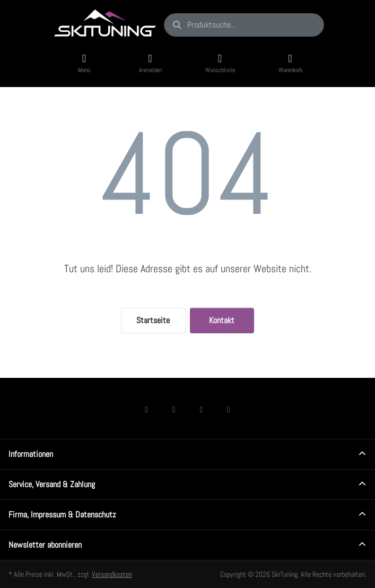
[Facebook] (146, 409)
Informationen (31, 454)
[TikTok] (202, 409)
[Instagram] (174, 409)
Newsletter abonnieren (45, 545)
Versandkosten (112, 574)
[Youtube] (229, 409)
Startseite (153, 320)
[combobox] (244, 25)
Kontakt (222, 320)
